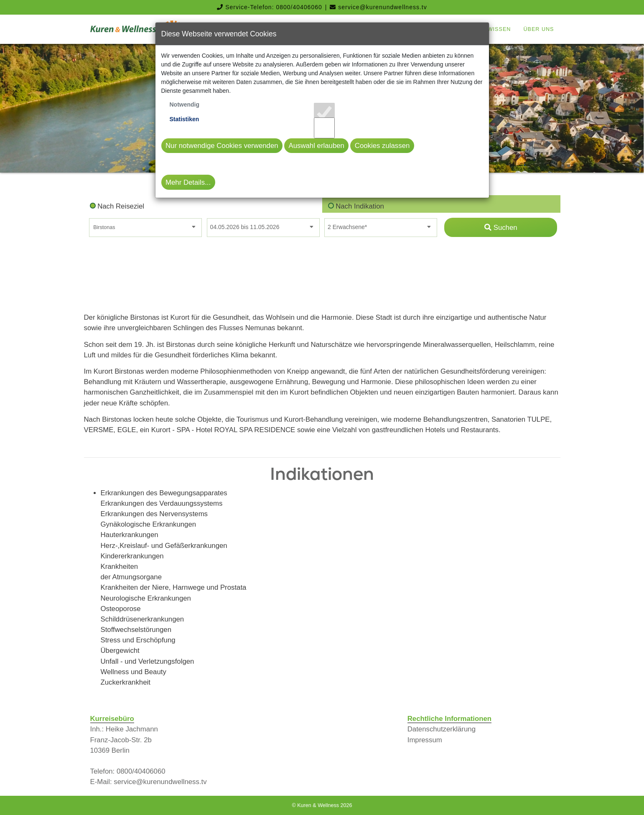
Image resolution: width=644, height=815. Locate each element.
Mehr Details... (188, 182)
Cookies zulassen (382, 146)
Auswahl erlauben (316, 146)
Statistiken (185, 119)
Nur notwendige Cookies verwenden (222, 146)
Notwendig (185, 104)
